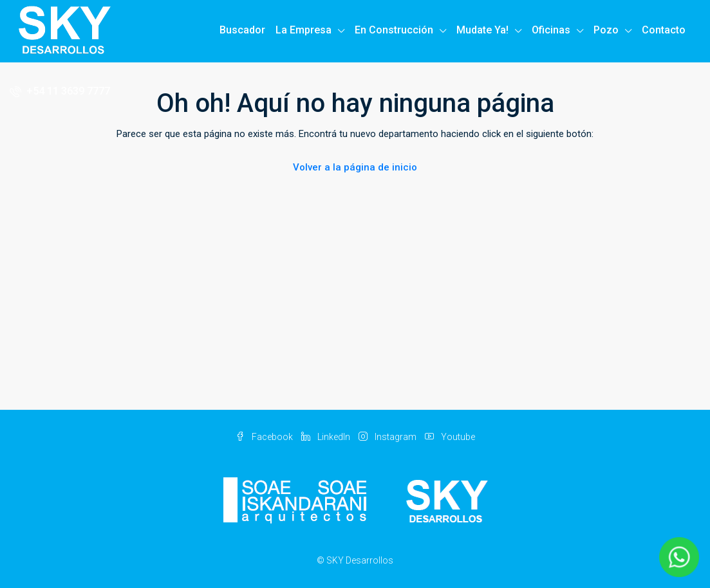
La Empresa (304, 30)
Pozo (606, 30)
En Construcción (394, 30)
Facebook (265, 437)
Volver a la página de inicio (355, 167)
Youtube (450, 437)
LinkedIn (327, 437)
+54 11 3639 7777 (60, 91)
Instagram (388, 437)
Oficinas (551, 30)
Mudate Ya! (482, 30)
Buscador (242, 30)
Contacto (664, 30)
